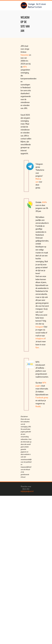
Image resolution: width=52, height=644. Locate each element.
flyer (37, 348)
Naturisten (25, 55)
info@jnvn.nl (40, 339)
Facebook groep (42, 398)
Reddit (38, 406)
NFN (25, 67)
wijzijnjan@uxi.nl (27, 491)
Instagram (39, 327)
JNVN (44, 202)
